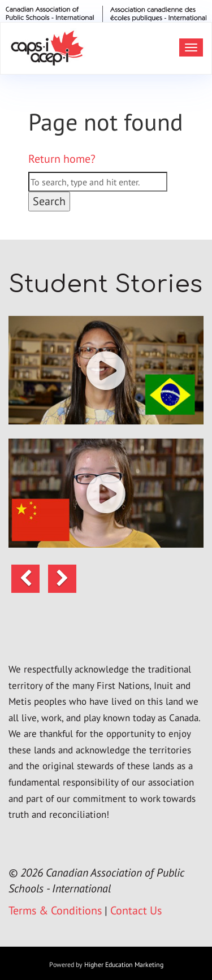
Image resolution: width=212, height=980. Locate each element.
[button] (106, 370)
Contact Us (136, 910)
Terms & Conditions (55, 910)
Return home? (62, 159)
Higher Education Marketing (124, 964)
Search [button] (49, 201)
